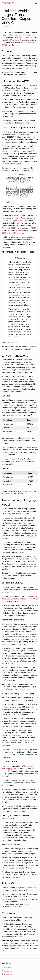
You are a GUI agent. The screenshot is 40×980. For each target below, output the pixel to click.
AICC (23, 85)
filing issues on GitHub (17, 946)
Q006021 (13, 233)
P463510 (34, 228)
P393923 (5, 228)
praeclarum (8, 3)
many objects (19, 220)
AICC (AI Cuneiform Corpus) (15, 40)
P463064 (13, 228)
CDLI (31, 42)
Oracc (30, 360)
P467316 (19, 231)
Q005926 (5, 233)
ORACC (4, 45)
